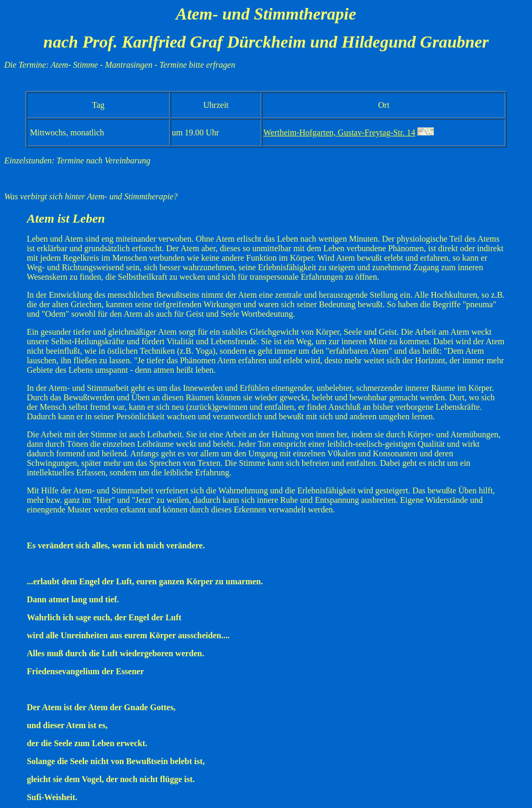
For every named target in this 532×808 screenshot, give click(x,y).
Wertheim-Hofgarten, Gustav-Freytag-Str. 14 (339, 132)
